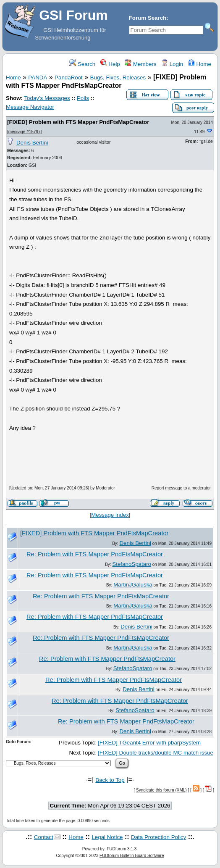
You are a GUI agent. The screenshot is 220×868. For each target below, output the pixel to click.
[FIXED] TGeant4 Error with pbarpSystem (149, 743)
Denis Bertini (32, 143)
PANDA (38, 78)
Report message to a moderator (181, 488)
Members (140, 64)
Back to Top (110, 780)
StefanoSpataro (132, 564)
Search (82, 64)
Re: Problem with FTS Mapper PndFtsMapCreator (95, 554)
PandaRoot (69, 78)
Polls (83, 98)
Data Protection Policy (158, 837)
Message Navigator (30, 107)
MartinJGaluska (133, 585)
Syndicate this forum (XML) (161, 790)
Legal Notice (107, 837)
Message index (110, 515)
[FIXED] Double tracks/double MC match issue (156, 753)
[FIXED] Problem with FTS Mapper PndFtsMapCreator (78, 122)
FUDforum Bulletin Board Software (132, 856)
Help (110, 64)
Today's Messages (47, 98)
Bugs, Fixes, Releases (118, 78)
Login (172, 64)
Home (200, 64)
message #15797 (25, 132)
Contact (44, 837)
